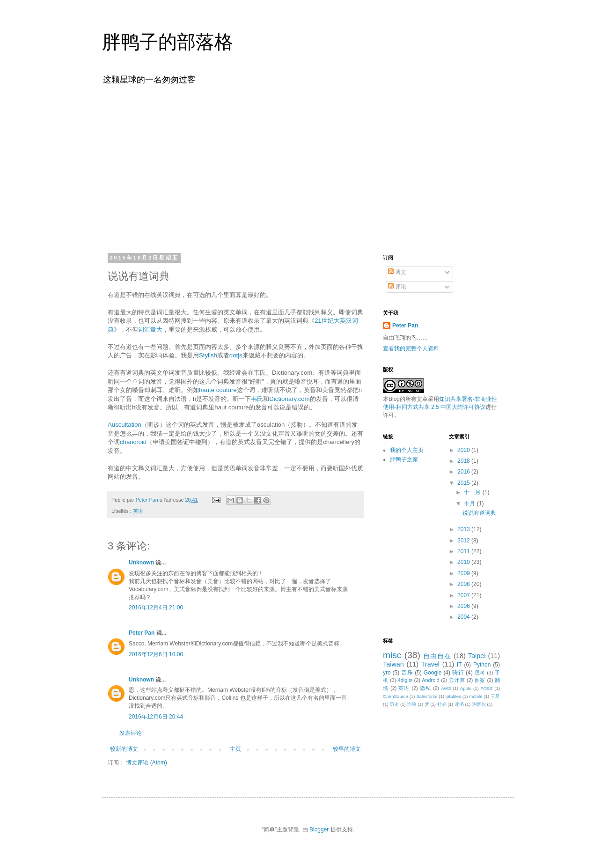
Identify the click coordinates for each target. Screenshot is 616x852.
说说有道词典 (479, 513)
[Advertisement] (308, 168)
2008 (464, 584)
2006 (464, 606)
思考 (480, 673)
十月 (470, 504)
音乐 (407, 673)
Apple (466, 688)
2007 (464, 595)
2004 (464, 617)
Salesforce (427, 696)
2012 (464, 541)
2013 (464, 529)
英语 (138, 511)
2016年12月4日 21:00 (156, 608)
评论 (397, 287)
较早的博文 (347, 749)
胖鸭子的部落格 (168, 42)
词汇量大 (150, 330)
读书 (459, 704)
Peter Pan (142, 633)
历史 (394, 704)
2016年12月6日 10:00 (156, 654)
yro (387, 673)
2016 (464, 472)
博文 (397, 272)
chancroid (133, 442)
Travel (430, 664)
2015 (464, 483)
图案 (480, 680)
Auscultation (125, 425)
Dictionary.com (289, 399)
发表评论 (131, 733)
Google (433, 673)
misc (392, 655)
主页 (235, 749)
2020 (464, 450)
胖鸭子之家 (404, 459)
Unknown (141, 563)
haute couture (218, 390)
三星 (495, 696)
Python (482, 665)
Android (430, 680)
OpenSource (396, 696)
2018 (464, 461)
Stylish (208, 355)
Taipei (477, 656)
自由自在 (437, 656)
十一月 (473, 492)
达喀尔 (479, 704)
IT (459, 665)
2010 (464, 562)
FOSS (487, 688)
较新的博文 (124, 749)
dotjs (236, 355)
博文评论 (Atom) (146, 763)
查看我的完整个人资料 (411, 348)
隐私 (425, 688)
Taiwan (393, 664)
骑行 (458, 673)
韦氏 (257, 399)
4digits (405, 680)
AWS (446, 688)
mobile (476, 696)
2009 (464, 573)
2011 (464, 551)
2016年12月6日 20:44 (156, 717)
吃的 (411, 704)
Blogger (319, 830)
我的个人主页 (407, 450)
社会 (442, 704)
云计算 (457, 680)
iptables (453, 696)
